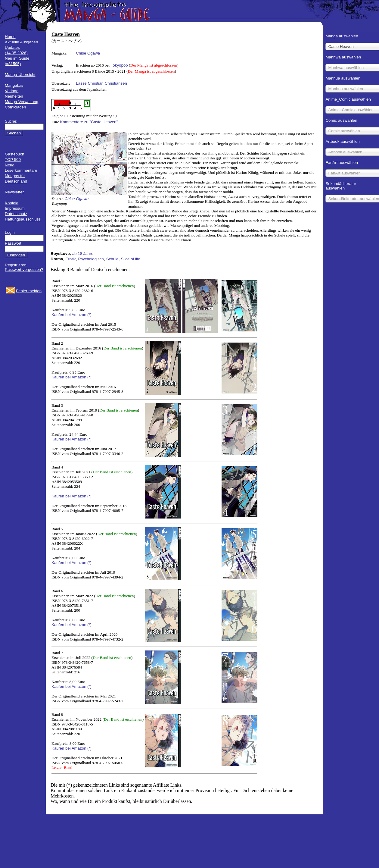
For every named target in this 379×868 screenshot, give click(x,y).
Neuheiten (14, 96)
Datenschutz (16, 214)
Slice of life (131, 259)
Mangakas (14, 85)
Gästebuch (14, 154)
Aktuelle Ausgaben (21, 42)
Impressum (15, 208)
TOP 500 (13, 160)
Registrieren (16, 265)
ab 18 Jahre (83, 254)
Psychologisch (91, 259)
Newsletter (14, 192)
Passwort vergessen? (24, 269)
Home (10, 37)
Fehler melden (29, 291)
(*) (89, 315)
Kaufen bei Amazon (69, 315)
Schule (112, 259)
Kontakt (12, 203)
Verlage (12, 91)
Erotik (71, 259)
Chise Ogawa (88, 53)
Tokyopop (119, 65)
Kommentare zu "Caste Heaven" (89, 122)
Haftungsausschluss (23, 219)
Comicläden (15, 107)
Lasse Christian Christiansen (101, 83)
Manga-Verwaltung (22, 102)
